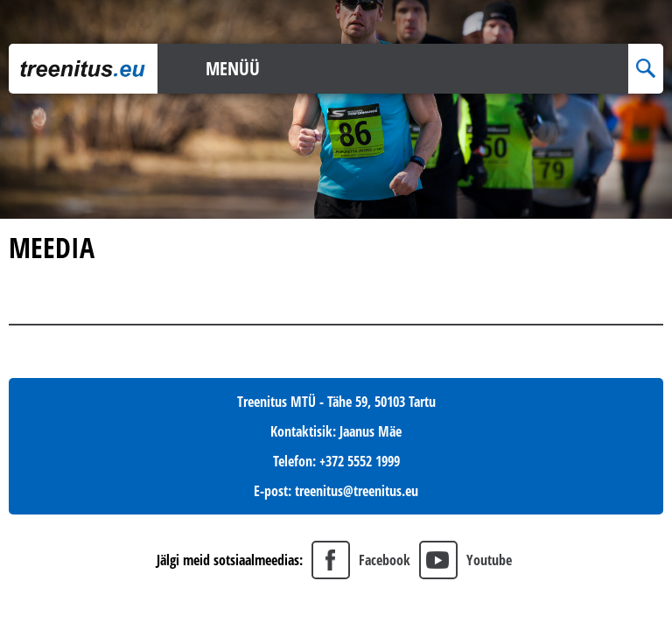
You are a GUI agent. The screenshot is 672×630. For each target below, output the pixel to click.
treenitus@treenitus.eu (357, 491)
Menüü (233, 68)
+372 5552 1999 (360, 461)
